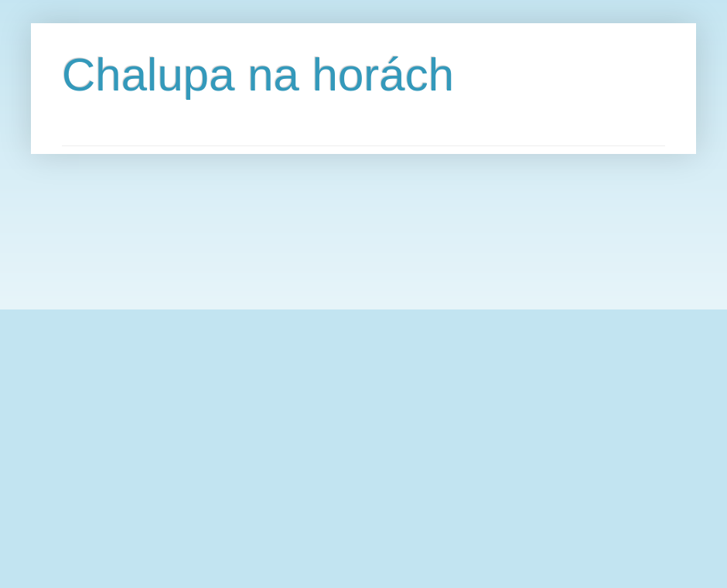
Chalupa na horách (258, 75)
